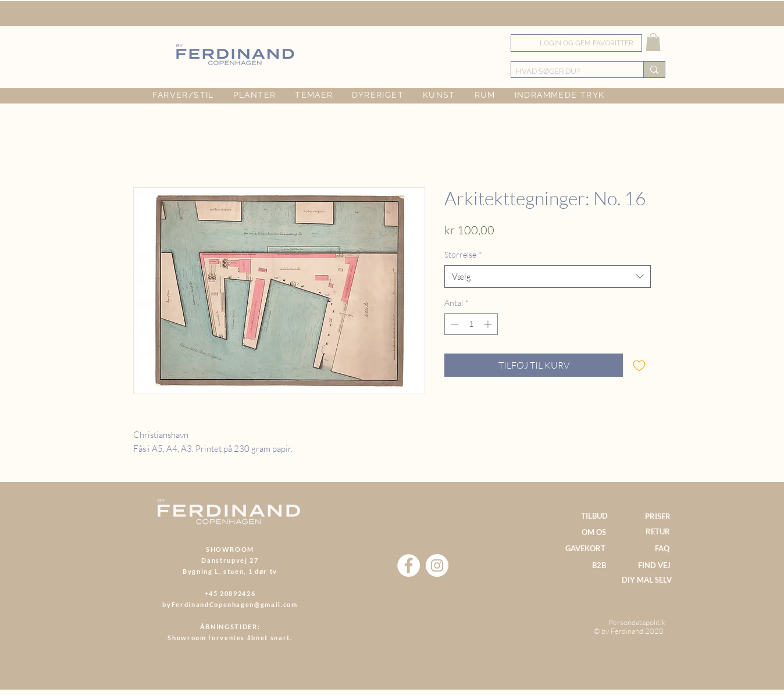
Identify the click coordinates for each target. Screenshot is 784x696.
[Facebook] (409, 565)
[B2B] (599, 566)
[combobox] (548, 276)
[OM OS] (594, 532)
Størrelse (463, 254)
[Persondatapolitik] (637, 622)
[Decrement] (453, 324)
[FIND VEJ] (654, 566)
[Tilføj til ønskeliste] (639, 365)
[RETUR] (658, 532)
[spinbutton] (471, 324)
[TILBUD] (594, 516)
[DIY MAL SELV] (646, 580)
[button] (653, 42)
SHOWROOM (230, 549)
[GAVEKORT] (585, 549)
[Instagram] (437, 565)
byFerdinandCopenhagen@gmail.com (230, 604)
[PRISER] (658, 517)
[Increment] (489, 324)
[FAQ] (662, 549)
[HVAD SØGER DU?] (567, 72)
